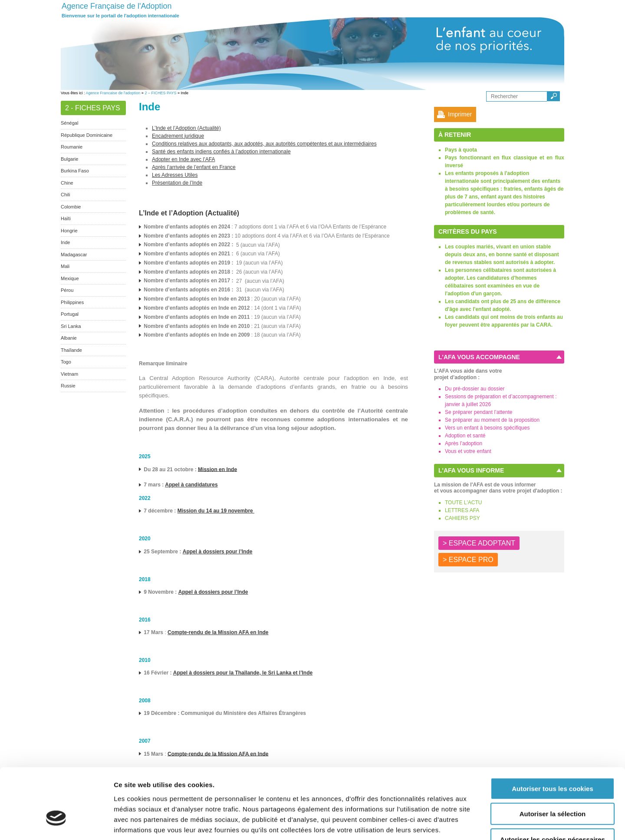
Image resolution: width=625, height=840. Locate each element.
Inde (65, 242)
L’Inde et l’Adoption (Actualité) (186, 128)
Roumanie (72, 147)
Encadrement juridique (178, 136)
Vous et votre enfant (468, 451)
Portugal (70, 314)
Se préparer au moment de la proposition (492, 420)
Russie (68, 386)
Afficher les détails (478, 823)
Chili (65, 195)
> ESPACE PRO (468, 560)
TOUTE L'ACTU (463, 503)
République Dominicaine (87, 135)
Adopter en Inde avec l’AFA (183, 159)
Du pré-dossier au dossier (475, 389)
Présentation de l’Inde (177, 183)
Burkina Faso (75, 171)
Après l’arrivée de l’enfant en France (194, 167)
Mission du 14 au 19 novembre (216, 511)
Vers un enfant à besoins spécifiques (487, 428)
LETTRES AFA (462, 510)
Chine (67, 183)
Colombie (71, 207)
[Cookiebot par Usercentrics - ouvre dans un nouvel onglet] (56, 823)
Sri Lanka (71, 326)
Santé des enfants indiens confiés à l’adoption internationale (221, 152)
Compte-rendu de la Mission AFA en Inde (218, 632)
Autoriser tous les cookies (553, 734)
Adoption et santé (465, 436)
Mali (65, 266)
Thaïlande (71, 350)
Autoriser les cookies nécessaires (553, 785)
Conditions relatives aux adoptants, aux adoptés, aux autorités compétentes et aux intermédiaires (264, 144)
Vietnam (69, 374)
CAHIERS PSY (462, 518)
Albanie (69, 338)
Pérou (67, 290)
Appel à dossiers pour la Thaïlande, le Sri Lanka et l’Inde (243, 673)
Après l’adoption (464, 443)
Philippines (72, 302)
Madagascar (74, 255)
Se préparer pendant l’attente (479, 412)
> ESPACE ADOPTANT (479, 543)
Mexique (70, 278)
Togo (66, 362)
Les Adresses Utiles (175, 175)
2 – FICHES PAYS (160, 93)
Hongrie (69, 231)
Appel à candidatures (191, 485)
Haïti (66, 218)
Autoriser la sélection (553, 759)
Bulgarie (69, 159)
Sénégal (69, 123)
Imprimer (460, 114)
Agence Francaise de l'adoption (113, 93)
